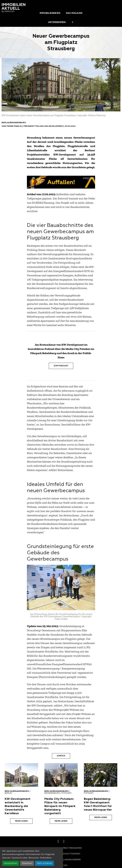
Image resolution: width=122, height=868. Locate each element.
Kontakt (76, 854)
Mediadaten (75, 848)
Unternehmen (57, 22)
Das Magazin (74, 13)
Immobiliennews (50, 13)
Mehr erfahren (44, 863)
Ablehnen (27, 863)
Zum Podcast (61, 366)
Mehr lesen (21, 821)
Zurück (61, 756)
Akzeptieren (11, 863)
